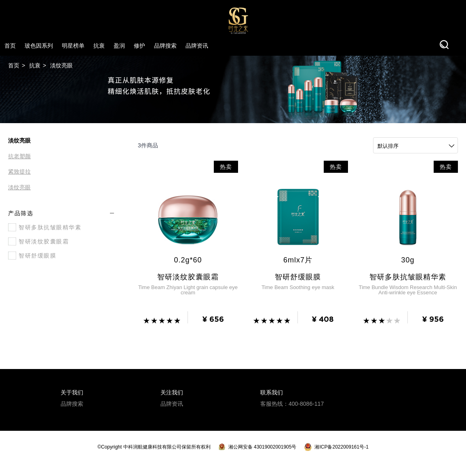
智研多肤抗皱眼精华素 (408, 278)
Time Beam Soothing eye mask (298, 288)
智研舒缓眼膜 (32, 256)
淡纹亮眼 (61, 65)
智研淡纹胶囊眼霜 (38, 241)
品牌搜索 (72, 405)
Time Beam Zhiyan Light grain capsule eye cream (188, 291)
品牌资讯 (172, 405)
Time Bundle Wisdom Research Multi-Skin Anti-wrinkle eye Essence (408, 291)
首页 (14, 65)
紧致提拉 (19, 172)
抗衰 (35, 65)
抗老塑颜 (19, 156)
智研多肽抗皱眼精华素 (45, 227)
